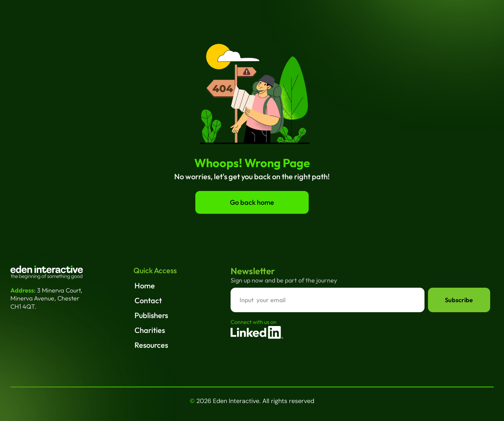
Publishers (151, 315)
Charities (150, 330)
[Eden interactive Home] (47, 272)
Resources (151, 345)
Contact (148, 300)
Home (145, 286)
